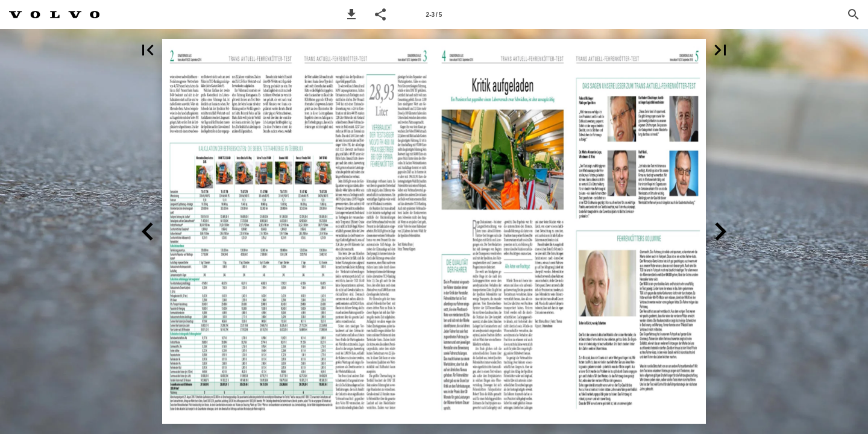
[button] (351, 14)
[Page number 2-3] (434, 14)
